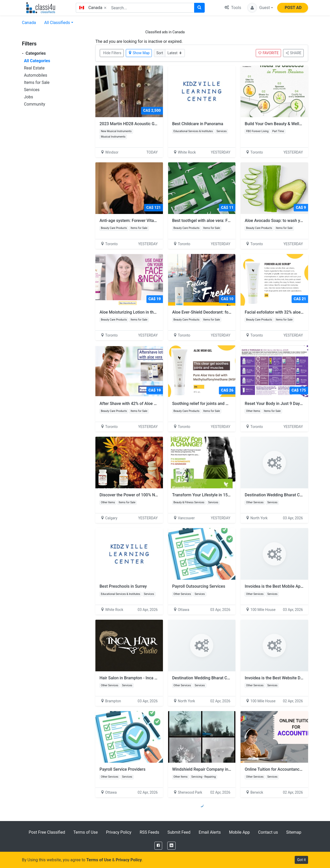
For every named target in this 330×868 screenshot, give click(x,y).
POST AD (293, 8)
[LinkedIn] (171, 846)
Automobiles (36, 75)
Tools (233, 8)
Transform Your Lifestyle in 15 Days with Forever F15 (223, 495)
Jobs (28, 97)
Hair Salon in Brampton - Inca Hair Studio (137, 678)
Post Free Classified (47, 832)
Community (35, 104)
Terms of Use (85, 832)
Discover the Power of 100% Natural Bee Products (148, 495)
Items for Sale (37, 82)
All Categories (37, 61)
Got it (301, 860)
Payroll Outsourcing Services (199, 586)
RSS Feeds (150, 832)
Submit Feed (179, 832)
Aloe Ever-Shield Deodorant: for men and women (219, 312)
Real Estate (34, 68)
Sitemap (294, 832)
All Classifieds (57, 23)
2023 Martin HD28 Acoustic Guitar (131, 124)
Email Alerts (210, 832)
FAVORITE (268, 53)
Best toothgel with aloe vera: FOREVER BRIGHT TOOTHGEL (229, 221)
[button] (260, 8)
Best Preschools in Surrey (123, 586)
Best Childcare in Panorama (198, 124)
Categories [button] (34, 53)
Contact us (268, 832)
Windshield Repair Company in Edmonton (210, 769)
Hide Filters (112, 53)
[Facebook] (158, 846)
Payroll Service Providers (122, 769)
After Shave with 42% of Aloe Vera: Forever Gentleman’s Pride (159, 404)
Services (32, 90)
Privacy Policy (119, 832)
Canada (29, 23)
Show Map (139, 53)
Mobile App (239, 832)
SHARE (293, 53)
